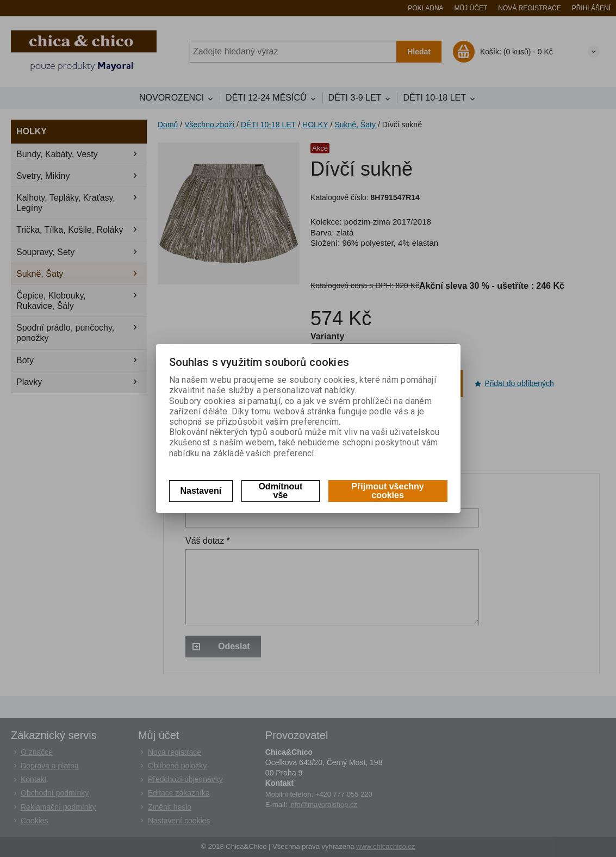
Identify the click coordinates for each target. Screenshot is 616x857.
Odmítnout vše (280, 491)
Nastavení (201, 491)
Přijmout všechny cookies (387, 491)
